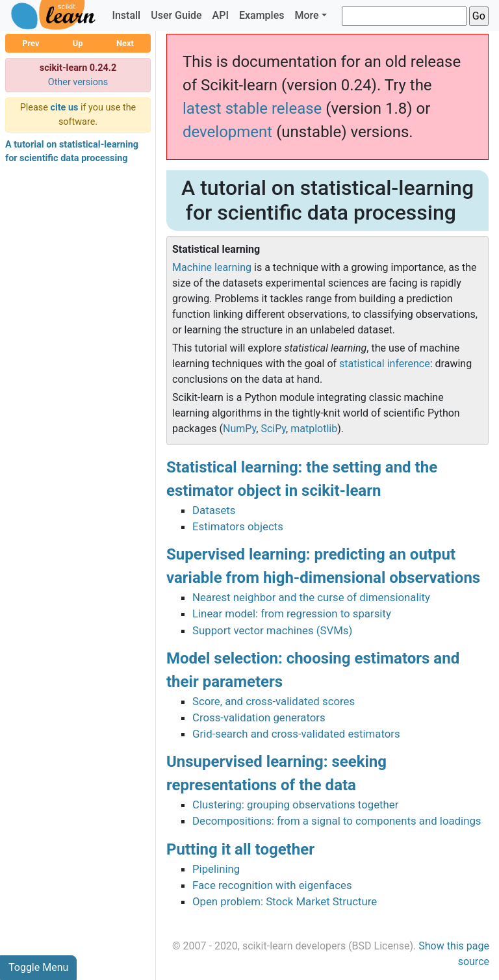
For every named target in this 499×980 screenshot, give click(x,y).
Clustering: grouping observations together (295, 805)
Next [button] (125, 43)
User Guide (176, 15)
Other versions (78, 82)
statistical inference (385, 364)
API (221, 15)
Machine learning (212, 267)
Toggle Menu (38, 967)
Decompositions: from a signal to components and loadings (337, 821)
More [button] (306, 15)
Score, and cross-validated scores (274, 701)
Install (126, 15)
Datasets (214, 510)
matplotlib (314, 429)
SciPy (273, 429)
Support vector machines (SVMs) (272, 630)
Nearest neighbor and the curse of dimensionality (311, 597)
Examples (262, 15)
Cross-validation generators (259, 717)
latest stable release (252, 109)
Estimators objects (238, 526)
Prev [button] (31, 43)
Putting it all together (240, 849)
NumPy (239, 429)
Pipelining (216, 869)
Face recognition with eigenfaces (272, 885)
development (227, 132)
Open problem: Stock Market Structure (285, 901)
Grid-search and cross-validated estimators (296, 734)
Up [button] (78, 43)
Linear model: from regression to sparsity (292, 613)
